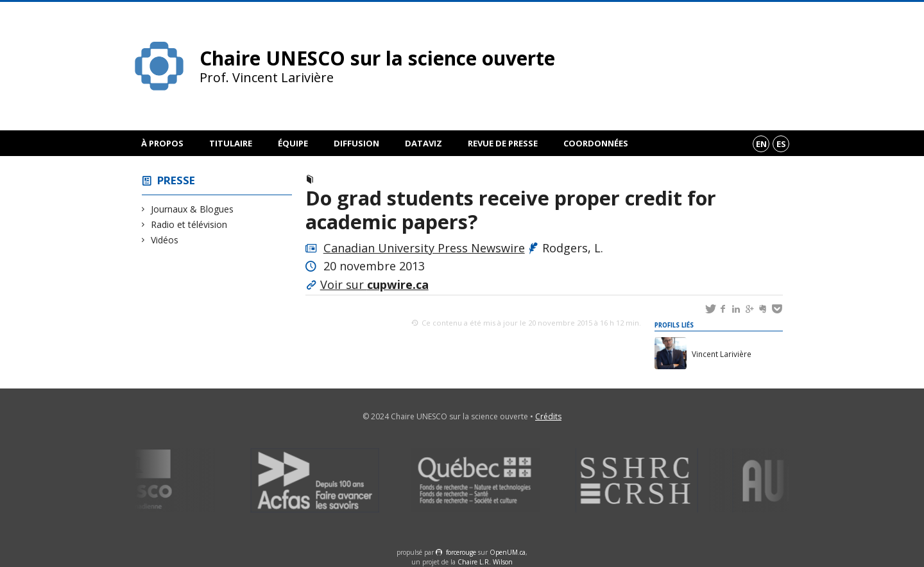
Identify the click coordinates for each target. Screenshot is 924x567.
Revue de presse (503, 143)
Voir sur (374, 284)
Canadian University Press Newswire (424, 248)
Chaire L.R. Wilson (485, 562)
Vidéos (165, 240)
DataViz (424, 143)
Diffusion (356, 143)
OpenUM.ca (508, 552)
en (761, 144)
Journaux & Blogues (193, 209)
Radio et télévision (189, 224)
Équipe (293, 143)
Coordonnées (596, 143)
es (781, 144)
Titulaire (231, 143)
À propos (162, 143)
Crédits (548, 416)
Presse (176, 180)
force (461, 552)
